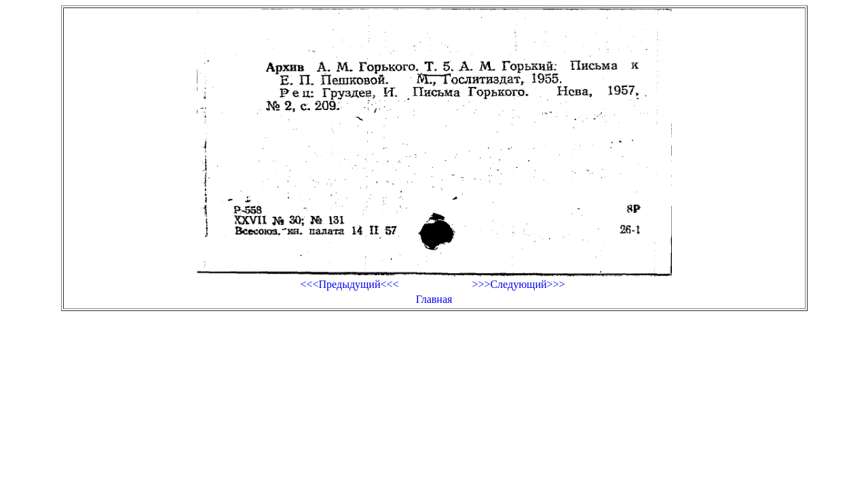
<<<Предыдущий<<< (349, 284)
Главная (434, 299)
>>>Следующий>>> (518, 284)
